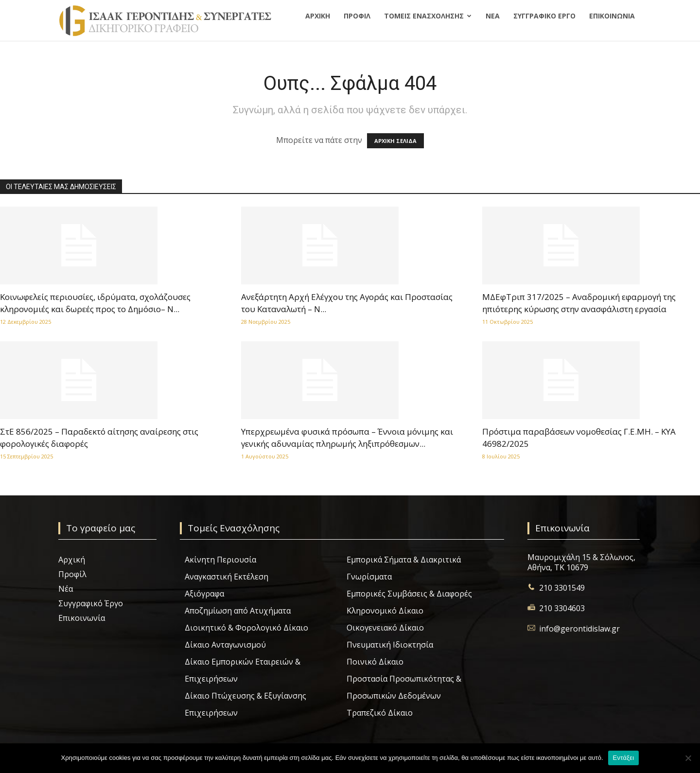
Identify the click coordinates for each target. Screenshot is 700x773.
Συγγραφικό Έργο (544, 16)
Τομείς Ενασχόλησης (424, 16)
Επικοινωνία (612, 16)
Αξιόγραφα (204, 594)
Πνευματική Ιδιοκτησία (390, 645)
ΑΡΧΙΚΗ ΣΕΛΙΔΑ (395, 141)
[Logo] (165, 21)
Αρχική (318, 16)
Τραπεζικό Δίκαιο (380, 713)
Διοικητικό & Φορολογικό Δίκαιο (246, 628)
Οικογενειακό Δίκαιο (385, 628)
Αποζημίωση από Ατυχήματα (238, 611)
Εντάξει (624, 758)
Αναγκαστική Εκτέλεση (227, 577)
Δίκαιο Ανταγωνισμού (225, 645)
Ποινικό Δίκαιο (375, 662)
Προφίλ (357, 16)
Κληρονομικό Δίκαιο (385, 611)
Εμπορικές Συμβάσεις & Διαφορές (409, 594)
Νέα (493, 16)
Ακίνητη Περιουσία (220, 560)
